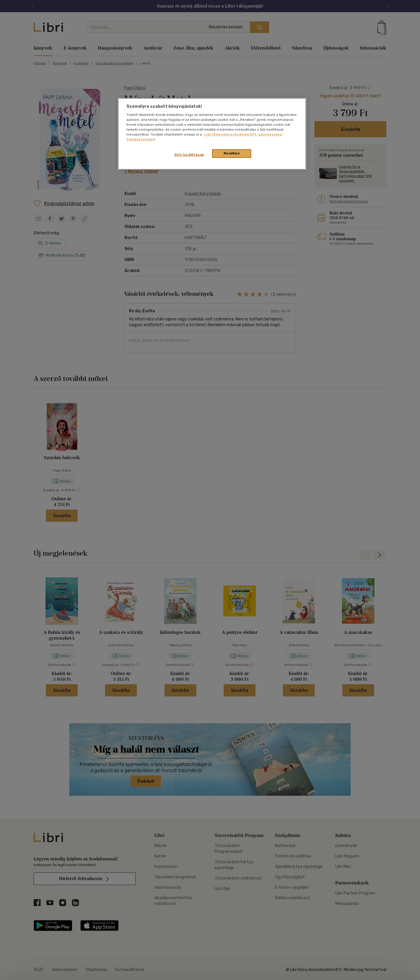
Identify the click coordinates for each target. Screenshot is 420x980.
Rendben (232, 153)
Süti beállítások (189, 155)
